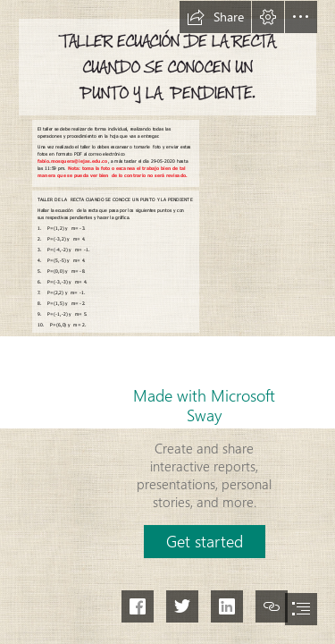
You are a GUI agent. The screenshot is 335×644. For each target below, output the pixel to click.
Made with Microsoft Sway (204, 405)
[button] (215, 17)
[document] (167, 322)
